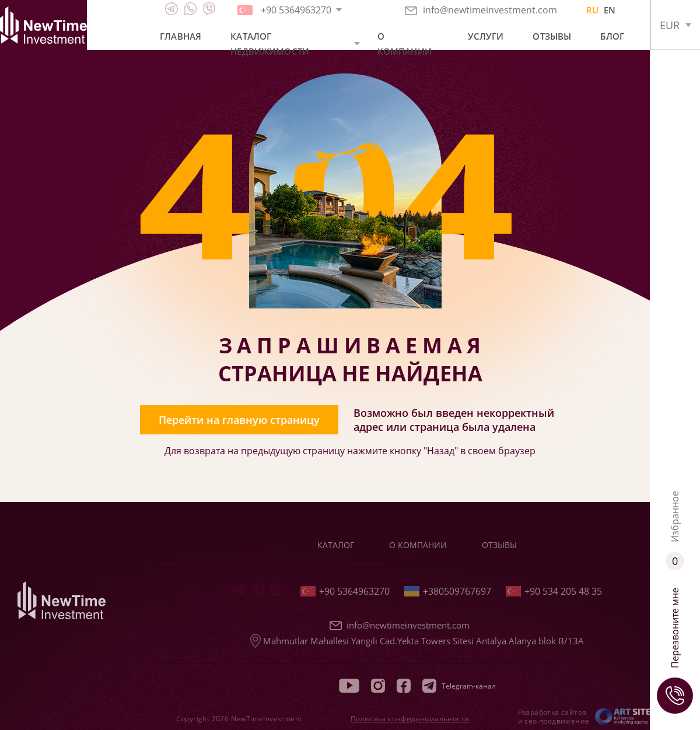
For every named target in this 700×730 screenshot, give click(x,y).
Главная (181, 36)
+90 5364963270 (345, 591)
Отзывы (552, 36)
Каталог (336, 545)
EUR (670, 25)
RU (592, 10)
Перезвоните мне (675, 651)
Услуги (486, 36)
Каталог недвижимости (270, 44)
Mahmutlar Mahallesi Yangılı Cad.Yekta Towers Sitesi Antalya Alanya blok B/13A (417, 641)
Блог (612, 36)
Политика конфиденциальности (410, 719)
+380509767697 (448, 591)
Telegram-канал (459, 686)
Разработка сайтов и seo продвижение (554, 717)
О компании (405, 44)
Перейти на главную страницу (239, 420)
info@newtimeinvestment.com (481, 10)
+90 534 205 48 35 (554, 591)
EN (610, 10)
